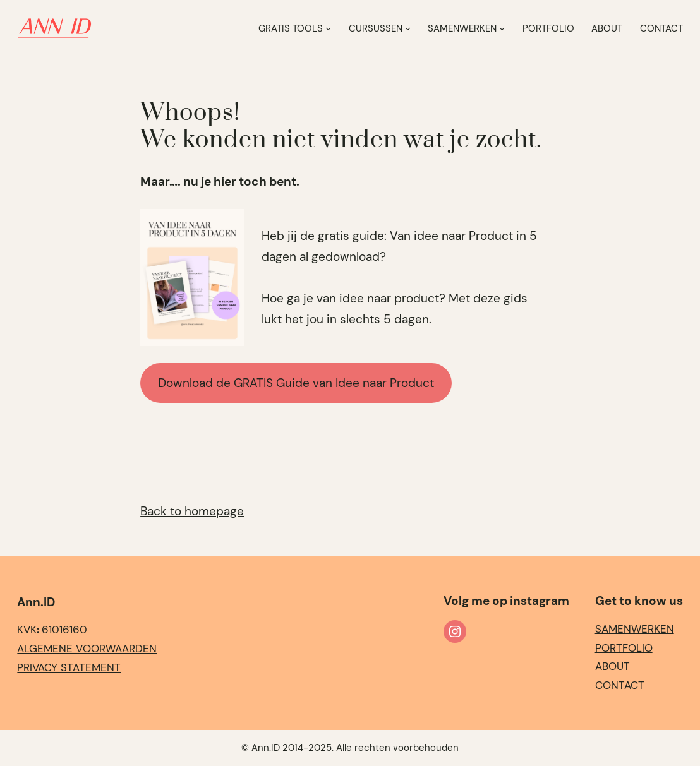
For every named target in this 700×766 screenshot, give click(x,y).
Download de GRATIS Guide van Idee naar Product (296, 383)
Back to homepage (192, 511)
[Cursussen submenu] (408, 28)
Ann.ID (36, 602)
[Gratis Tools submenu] (328, 28)
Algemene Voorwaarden (87, 649)
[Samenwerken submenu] (502, 28)
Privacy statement (69, 667)
